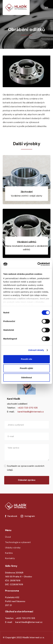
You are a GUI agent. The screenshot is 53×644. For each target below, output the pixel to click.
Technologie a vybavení (18, 545)
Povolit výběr (26, 368)
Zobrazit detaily (36, 350)
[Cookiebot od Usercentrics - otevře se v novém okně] (38, 264)
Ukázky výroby (13, 551)
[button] (50, 8)
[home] (16, 8)
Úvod (8, 540)
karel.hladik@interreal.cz (28, 412)
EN (47, 8)
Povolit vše (26, 359)
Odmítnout (27, 377)
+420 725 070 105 (25, 408)
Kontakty (10, 561)
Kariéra (9, 556)
